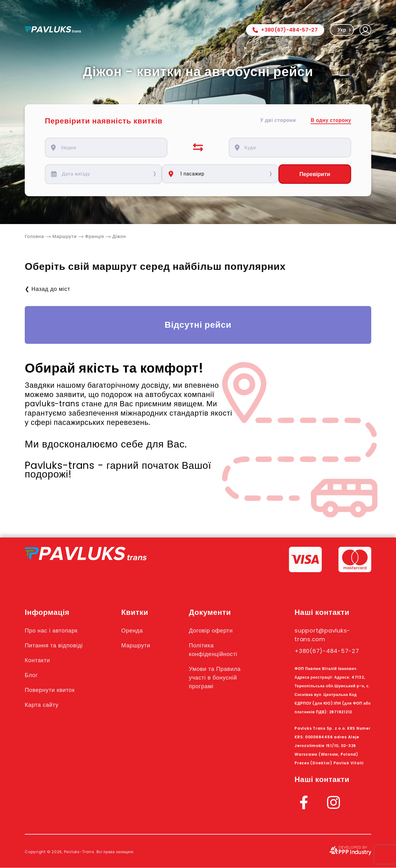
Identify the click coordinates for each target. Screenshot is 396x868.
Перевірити (315, 174)
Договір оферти (215, 631)
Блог (32, 675)
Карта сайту (43, 705)
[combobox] (110, 148)
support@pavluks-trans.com (326, 635)
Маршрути (140, 646)
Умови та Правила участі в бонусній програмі (220, 678)
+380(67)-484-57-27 (285, 30)
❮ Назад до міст (47, 289)
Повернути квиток (52, 690)
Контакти (39, 660)
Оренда (136, 631)
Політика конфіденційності (218, 650)
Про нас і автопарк (53, 631)
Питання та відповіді (56, 646)
